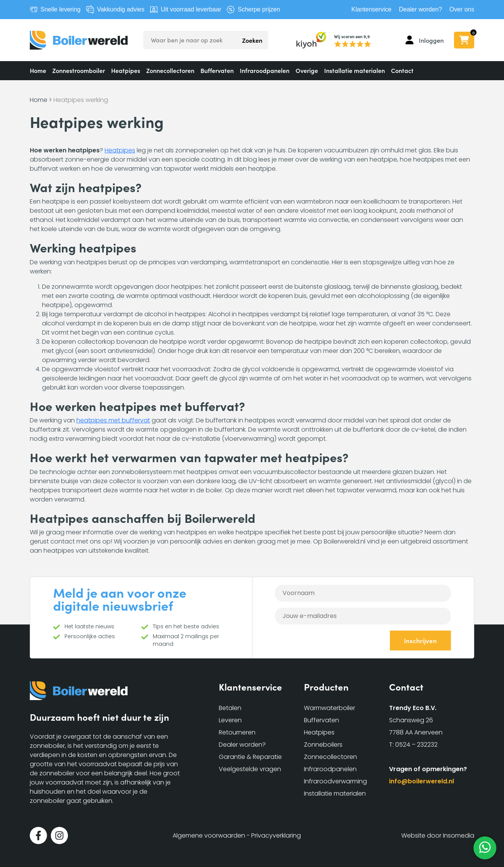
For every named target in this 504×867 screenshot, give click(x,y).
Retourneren (237, 732)
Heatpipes (126, 70)
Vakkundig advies (121, 9)
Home (38, 70)
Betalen (230, 708)
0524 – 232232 (416, 745)
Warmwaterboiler (330, 708)
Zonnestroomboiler (79, 70)
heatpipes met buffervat (113, 420)
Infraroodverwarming (335, 781)
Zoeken (252, 40)
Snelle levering (61, 9)
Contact (402, 70)
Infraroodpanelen (265, 70)
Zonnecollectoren (170, 70)
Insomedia (459, 835)
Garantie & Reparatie (250, 757)
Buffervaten (217, 70)
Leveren (230, 720)
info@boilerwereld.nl (422, 781)
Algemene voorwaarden (209, 835)
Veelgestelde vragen (250, 769)
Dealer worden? (421, 9)
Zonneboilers (323, 745)
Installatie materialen (355, 70)
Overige (307, 70)
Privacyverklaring (276, 835)
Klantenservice (371, 9)
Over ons (462, 9)
